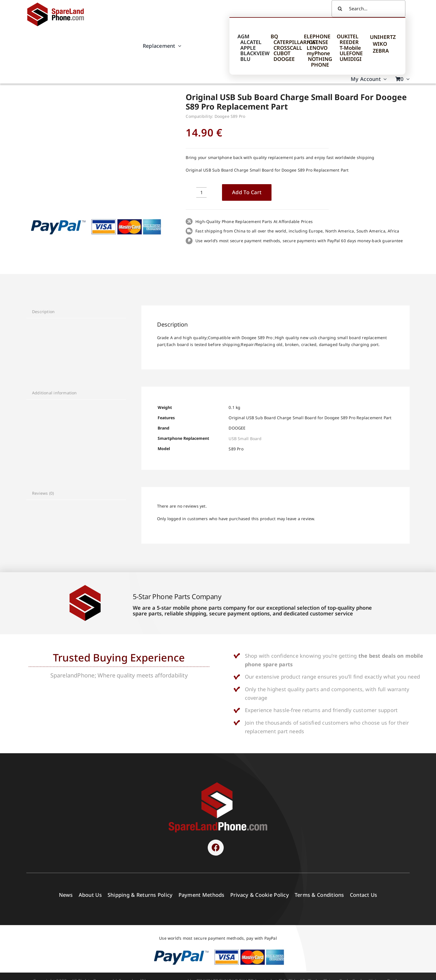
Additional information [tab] (54, 393)
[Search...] (368, 9)
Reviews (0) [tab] (43, 493)
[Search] (340, 9)
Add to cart (247, 192)
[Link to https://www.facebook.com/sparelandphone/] (216, 848)
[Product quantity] (201, 192)
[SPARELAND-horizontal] (218, 784)
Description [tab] (43, 312)
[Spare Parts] (58, 4)
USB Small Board (245, 439)
